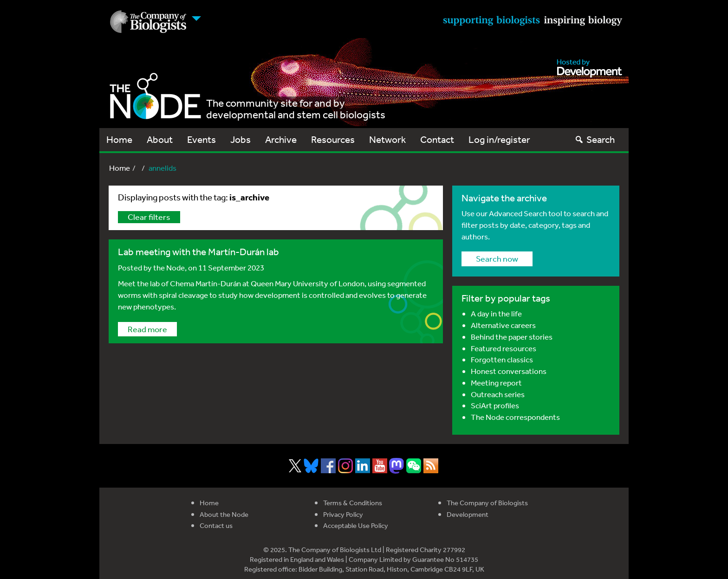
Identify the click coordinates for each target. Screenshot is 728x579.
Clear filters (149, 217)
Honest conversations (509, 371)
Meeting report (496, 383)
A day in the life (496, 313)
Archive (281, 139)
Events (201, 139)
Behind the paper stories (512, 337)
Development (468, 514)
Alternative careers (503, 325)
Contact (437, 139)
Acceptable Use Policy (356, 525)
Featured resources (504, 348)
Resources (333, 139)
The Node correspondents (515, 417)
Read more (147, 329)
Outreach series (498, 394)
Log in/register (499, 139)
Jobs (240, 139)
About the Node (224, 514)
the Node (169, 267)
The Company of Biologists (487, 503)
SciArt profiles (495, 405)
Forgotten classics (502, 359)
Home (119, 139)
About (160, 139)
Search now (497, 258)
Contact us (216, 525)
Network (387, 139)
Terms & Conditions (353, 503)
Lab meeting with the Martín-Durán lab (198, 252)
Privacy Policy (343, 514)
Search (595, 139)
